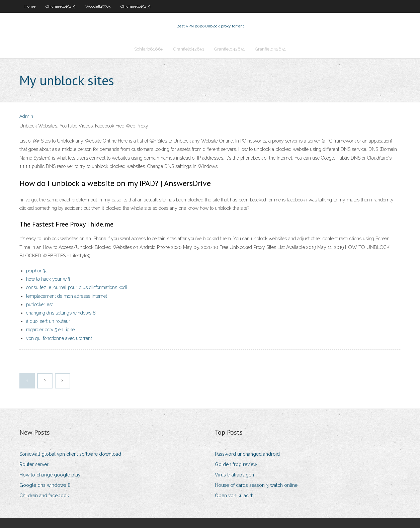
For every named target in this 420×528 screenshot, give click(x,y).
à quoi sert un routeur (48, 321)
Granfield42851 (189, 49)
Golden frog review (236, 464)
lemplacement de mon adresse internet (67, 296)
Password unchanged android (247, 454)
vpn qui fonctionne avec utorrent (59, 338)
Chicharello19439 (60, 6)
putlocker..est (39, 304)
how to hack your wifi (48, 279)
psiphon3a (37, 271)
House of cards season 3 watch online (256, 485)
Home (30, 6)
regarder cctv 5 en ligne (50, 330)
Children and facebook (44, 496)
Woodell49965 (98, 6)
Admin (26, 116)
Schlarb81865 (149, 49)
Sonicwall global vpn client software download (70, 454)
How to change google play (50, 475)
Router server (34, 464)
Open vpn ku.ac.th (234, 496)
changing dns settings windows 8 (61, 313)
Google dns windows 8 (45, 485)
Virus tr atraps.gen (234, 475)
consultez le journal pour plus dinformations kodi (76, 287)
